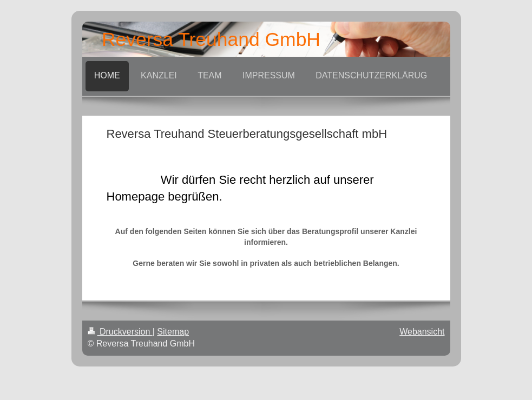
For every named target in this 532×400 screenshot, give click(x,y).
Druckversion (120, 332)
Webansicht (422, 332)
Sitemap (173, 332)
